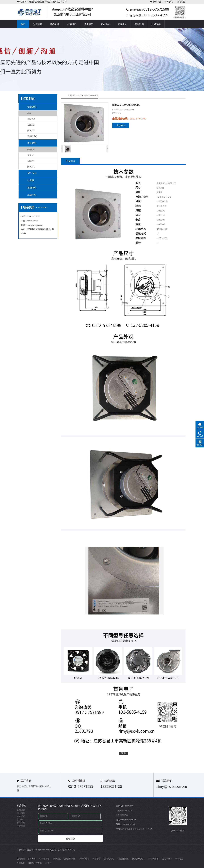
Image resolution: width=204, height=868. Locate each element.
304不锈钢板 (153, 859)
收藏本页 (157, 2)
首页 (23, 24)
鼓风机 (31, 180)
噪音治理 (96, 859)
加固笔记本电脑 (35, 863)
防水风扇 (31, 131)
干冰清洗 (179, 859)
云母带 (48, 863)
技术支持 (156, 24)
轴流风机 (38, 24)
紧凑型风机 (32, 136)
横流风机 (32, 188)
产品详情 (70, 161)
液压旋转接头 (123, 859)
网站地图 (181, 2)
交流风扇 (31, 125)
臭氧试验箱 (84, 859)
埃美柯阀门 (167, 859)
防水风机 (31, 167)
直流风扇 (31, 119)
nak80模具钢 (44, 859)
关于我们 (89, 24)
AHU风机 (72, 24)
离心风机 (55, 24)
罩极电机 (32, 195)
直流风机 (31, 155)
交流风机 (31, 161)
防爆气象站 (109, 859)
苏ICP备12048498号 (67, 850)
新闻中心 (122, 24)
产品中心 (106, 24)
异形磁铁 (57, 859)
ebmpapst (31, 149)
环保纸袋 (21, 863)
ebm (29, 113)
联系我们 (169, 2)
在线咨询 (121, 125)
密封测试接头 (70, 859)
